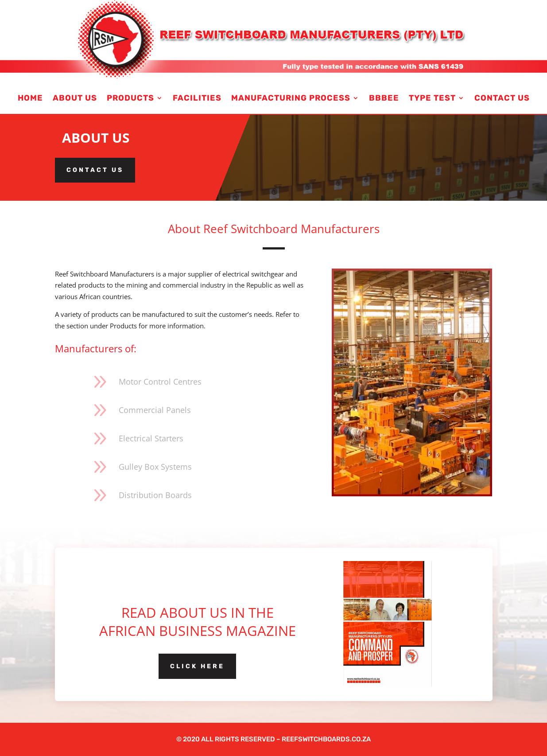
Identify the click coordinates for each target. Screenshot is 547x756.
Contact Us (502, 99)
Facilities (197, 99)
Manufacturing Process (291, 99)
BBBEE (384, 99)
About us (75, 99)
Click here (197, 666)
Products (130, 99)
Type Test (432, 99)
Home (30, 99)
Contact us (95, 170)
